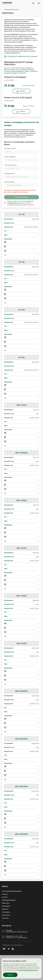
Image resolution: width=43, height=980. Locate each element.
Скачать (22, 91)
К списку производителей (11, 10)
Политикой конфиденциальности (20, 202)
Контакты (5, 918)
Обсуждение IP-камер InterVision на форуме (22, 56)
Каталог (5, 897)
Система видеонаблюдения (12, 891)
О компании (6, 912)
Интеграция (6, 906)
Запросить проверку (21, 197)
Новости (5, 909)
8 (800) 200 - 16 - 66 (12, 936)
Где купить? (6, 915)
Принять (10, 975)
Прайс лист (6, 903)
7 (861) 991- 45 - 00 (11, 938)
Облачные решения (9, 900)
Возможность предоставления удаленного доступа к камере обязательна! (20, 191)
